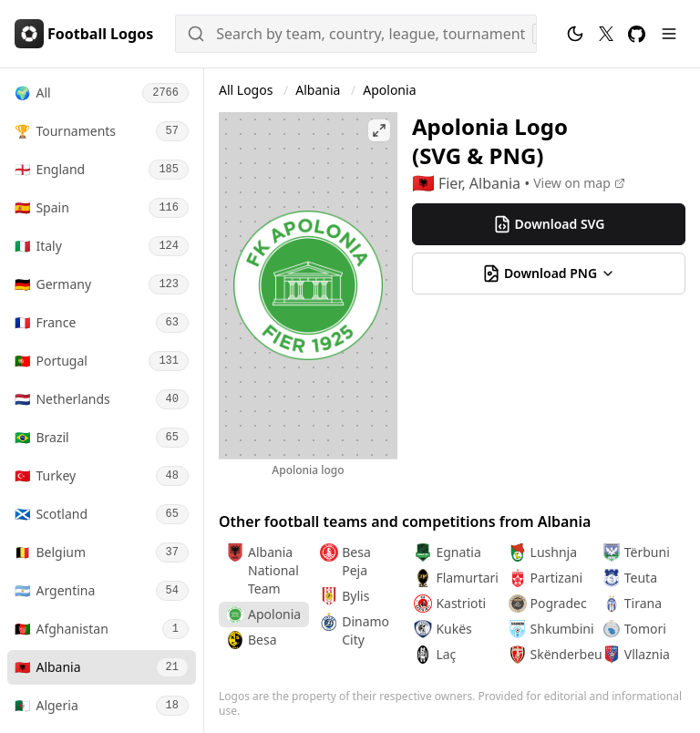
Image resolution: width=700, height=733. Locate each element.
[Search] (356, 34)
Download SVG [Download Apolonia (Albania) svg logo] (549, 224)
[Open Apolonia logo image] (308, 285)
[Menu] (669, 34)
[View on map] (579, 183)
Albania (319, 90)
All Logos (247, 90)
